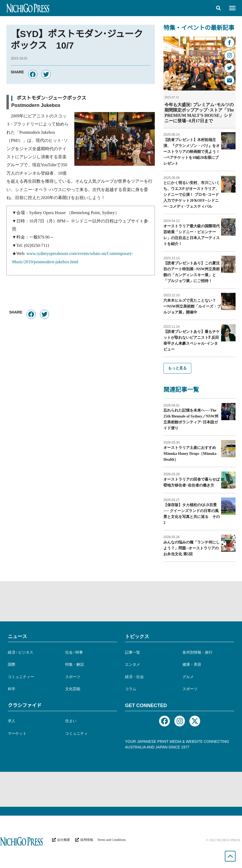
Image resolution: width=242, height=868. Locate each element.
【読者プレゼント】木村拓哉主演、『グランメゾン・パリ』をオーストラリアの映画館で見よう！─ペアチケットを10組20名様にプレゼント (192, 151)
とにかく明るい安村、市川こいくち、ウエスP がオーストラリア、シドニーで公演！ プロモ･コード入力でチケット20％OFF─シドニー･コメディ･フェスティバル (192, 194)
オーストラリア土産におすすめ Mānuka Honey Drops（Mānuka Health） (192, 453)
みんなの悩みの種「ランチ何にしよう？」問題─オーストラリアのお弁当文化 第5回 (192, 548)
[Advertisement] (121, 601)
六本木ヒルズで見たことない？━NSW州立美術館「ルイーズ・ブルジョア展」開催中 (192, 306)
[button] (218, 8)
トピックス (137, 636)
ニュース (17, 636)
